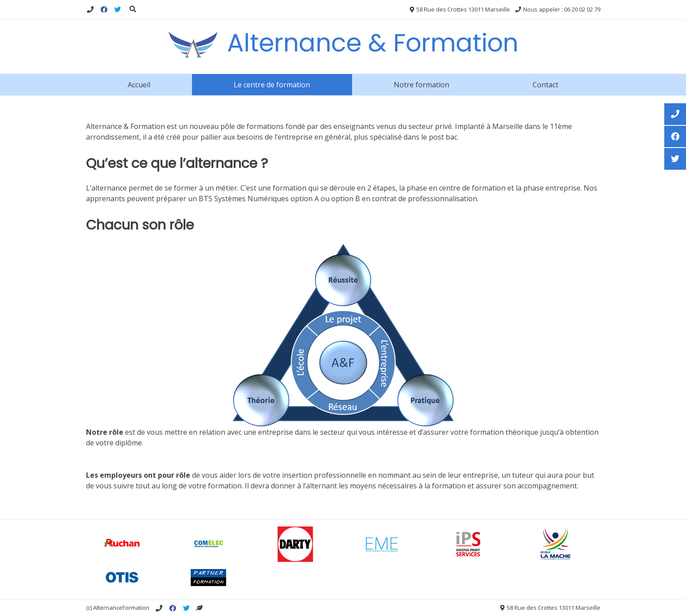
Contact (545, 85)
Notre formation (421, 85)
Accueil (139, 85)
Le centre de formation (272, 85)
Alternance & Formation (373, 43)
